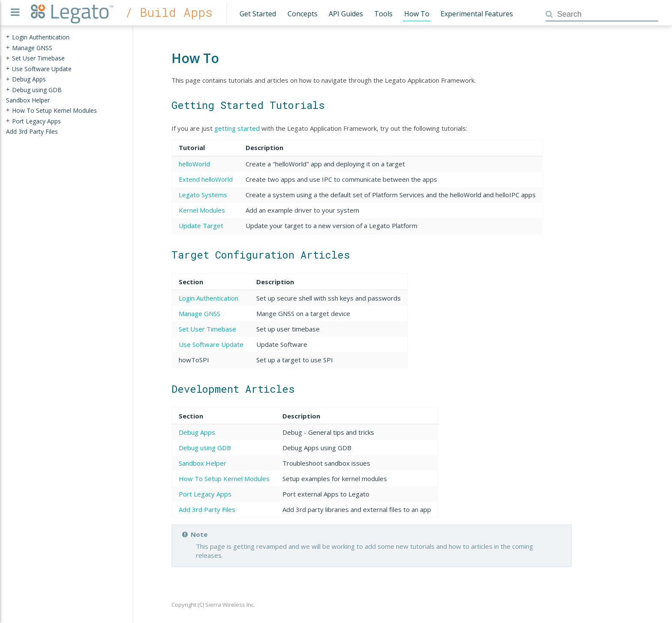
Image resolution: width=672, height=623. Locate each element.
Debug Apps (197, 432)
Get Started (258, 14)
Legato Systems (203, 195)
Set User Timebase (207, 329)
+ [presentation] (8, 37)
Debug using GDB (205, 448)
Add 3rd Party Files (207, 509)
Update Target (201, 226)
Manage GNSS (199, 313)
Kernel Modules (202, 210)
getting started (237, 128)
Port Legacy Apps (205, 494)
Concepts (303, 14)
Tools (383, 14)
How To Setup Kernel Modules (224, 479)
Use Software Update (211, 344)
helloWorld (194, 164)
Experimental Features (477, 14)
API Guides (346, 14)
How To (417, 14)
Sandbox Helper (202, 463)
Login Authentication (208, 298)
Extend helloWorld (206, 179)
